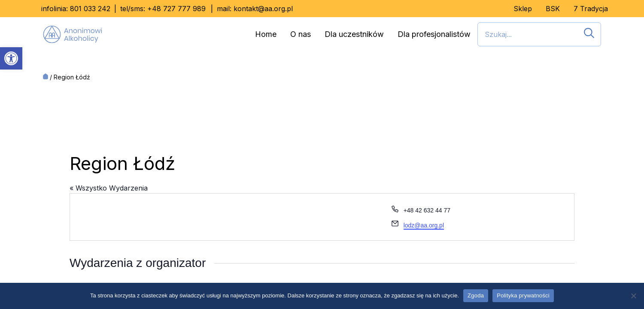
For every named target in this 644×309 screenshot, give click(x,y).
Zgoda (476, 295)
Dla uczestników (354, 34)
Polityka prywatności (523, 295)
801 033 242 (90, 9)
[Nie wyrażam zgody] (633, 296)
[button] (11, 58)
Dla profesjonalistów (434, 34)
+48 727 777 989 (176, 9)
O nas (301, 34)
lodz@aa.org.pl (424, 225)
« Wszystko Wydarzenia (109, 188)
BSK (553, 9)
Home (266, 34)
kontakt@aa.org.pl (263, 9)
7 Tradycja (591, 9)
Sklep (523, 9)
